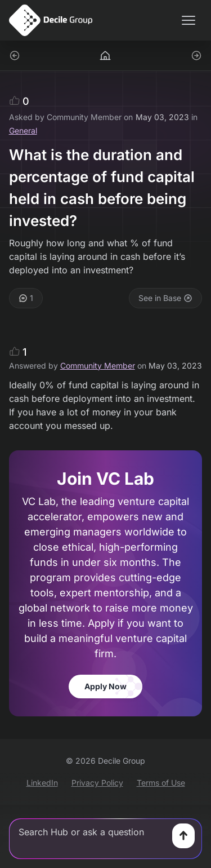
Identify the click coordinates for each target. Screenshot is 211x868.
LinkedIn (42, 783)
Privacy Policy (97, 783)
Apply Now (105, 686)
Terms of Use (161, 783)
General (23, 130)
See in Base (165, 298)
